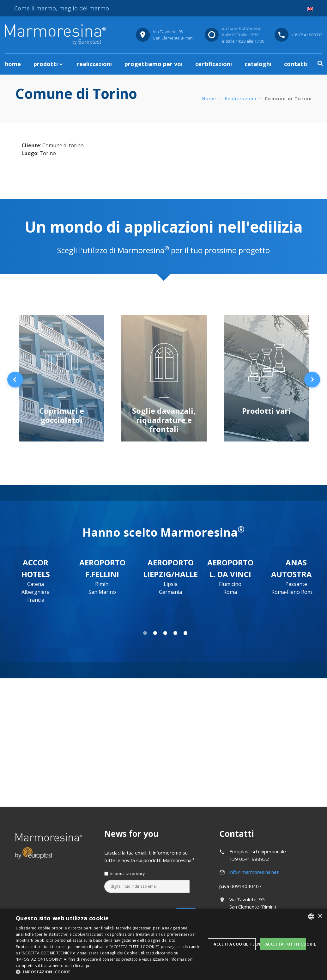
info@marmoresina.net (254, 872)
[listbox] (311, 916)
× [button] (320, 916)
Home (13, 64)
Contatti (296, 64)
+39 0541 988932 (307, 35)
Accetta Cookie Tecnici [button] (235, 944)
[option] (62, 379)
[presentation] (152, 908)
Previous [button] (15, 380)
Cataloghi (258, 64)
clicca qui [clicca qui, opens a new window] (82, 966)
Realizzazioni (94, 64)
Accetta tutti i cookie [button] (286, 944)
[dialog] (163, 944)
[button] (111, 972)
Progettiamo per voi (154, 64)
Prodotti (46, 64)
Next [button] (312, 380)
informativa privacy (127, 874)
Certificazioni (214, 64)
